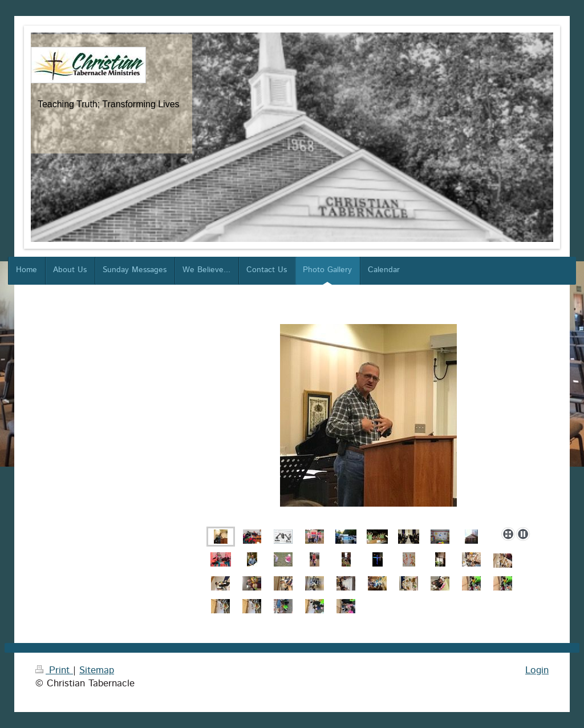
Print (54, 670)
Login (537, 670)
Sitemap (97, 670)
